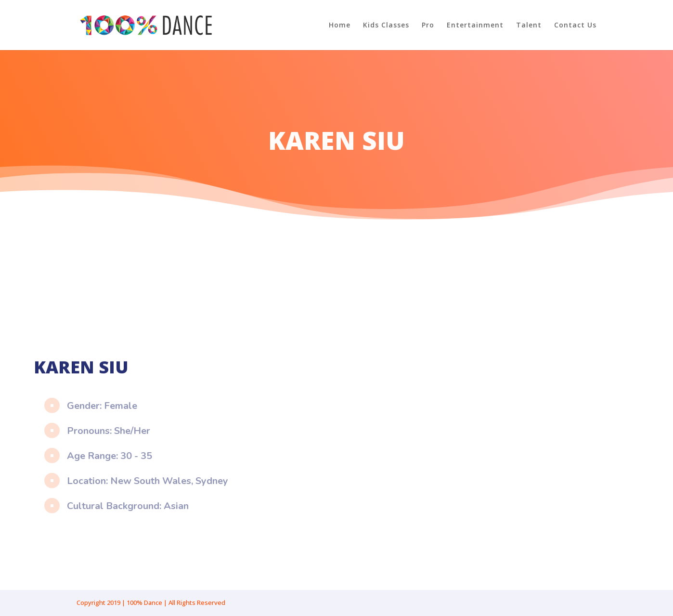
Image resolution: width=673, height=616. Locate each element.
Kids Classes (386, 26)
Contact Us (575, 26)
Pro (428, 26)
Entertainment (475, 26)
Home (340, 26)
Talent (529, 26)
